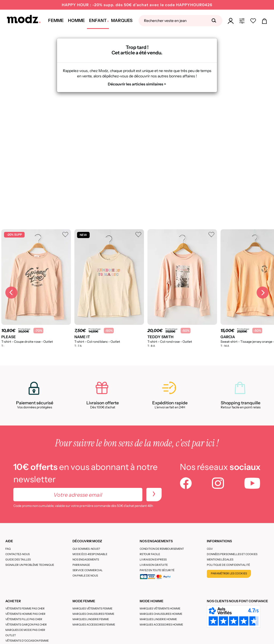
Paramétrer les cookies (229, 573)
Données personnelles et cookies (232, 554)
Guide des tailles (18, 560)
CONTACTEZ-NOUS (18, 554)
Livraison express (153, 560)
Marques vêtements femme (92, 609)
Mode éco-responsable (90, 554)
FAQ (8, 549)
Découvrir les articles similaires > (137, 84)
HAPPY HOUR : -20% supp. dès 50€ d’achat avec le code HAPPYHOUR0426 (137, 5)
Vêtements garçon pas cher (26, 625)
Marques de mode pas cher (25, 630)
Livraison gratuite (154, 565)
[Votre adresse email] (78, 495)
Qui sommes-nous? (86, 549)
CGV (210, 549)
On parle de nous (85, 576)
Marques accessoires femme (94, 625)
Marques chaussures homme (161, 614)
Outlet (11, 635)
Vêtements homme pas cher (25, 614)
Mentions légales (220, 560)
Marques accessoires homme (161, 625)
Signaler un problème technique (30, 565)
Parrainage (81, 565)
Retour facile (150, 554)
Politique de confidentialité (228, 565)
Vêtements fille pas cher (24, 619)
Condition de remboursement (162, 549)
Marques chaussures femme (93, 614)
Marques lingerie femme (91, 619)
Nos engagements (86, 560)
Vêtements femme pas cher (25, 609)
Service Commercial (88, 570)
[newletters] (154, 495)
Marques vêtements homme (160, 609)
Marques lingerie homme (158, 619)
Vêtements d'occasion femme (27, 641)
